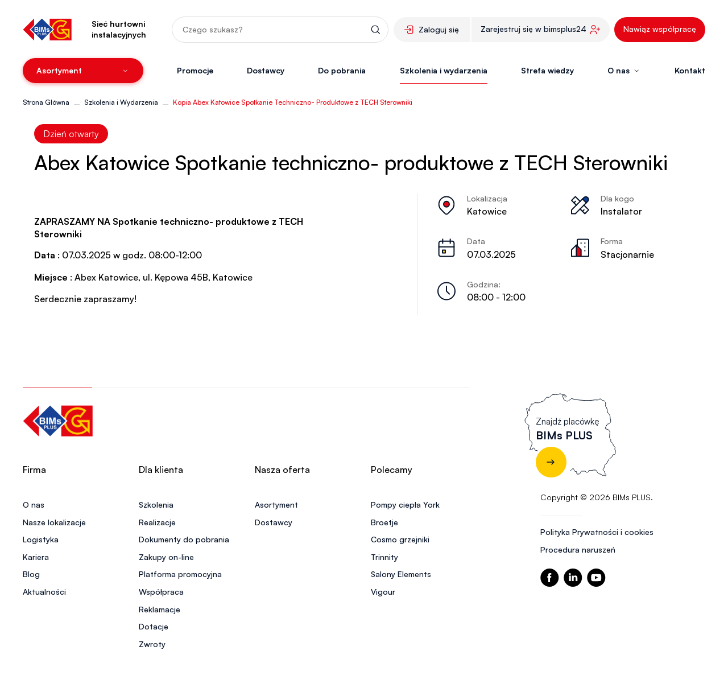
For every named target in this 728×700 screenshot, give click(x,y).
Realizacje (157, 522)
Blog (31, 574)
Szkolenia (156, 505)
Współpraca (161, 592)
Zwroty (152, 644)
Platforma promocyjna (180, 574)
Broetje (384, 522)
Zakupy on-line (166, 557)
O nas (34, 505)
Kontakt (690, 70)
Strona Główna (46, 102)
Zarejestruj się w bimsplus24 (533, 29)
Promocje (195, 70)
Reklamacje (160, 609)
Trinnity (384, 557)
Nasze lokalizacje (54, 522)
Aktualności (44, 592)
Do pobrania (342, 70)
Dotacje (154, 626)
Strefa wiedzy (547, 70)
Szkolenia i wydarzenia (444, 70)
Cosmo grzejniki (400, 539)
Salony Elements (401, 574)
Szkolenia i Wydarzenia (121, 102)
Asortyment (276, 505)
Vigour (383, 592)
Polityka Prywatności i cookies (597, 532)
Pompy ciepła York (405, 505)
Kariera (36, 557)
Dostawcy (266, 70)
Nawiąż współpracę (660, 29)
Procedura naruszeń (578, 549)
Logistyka (41, 539)
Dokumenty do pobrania (184, 539)
